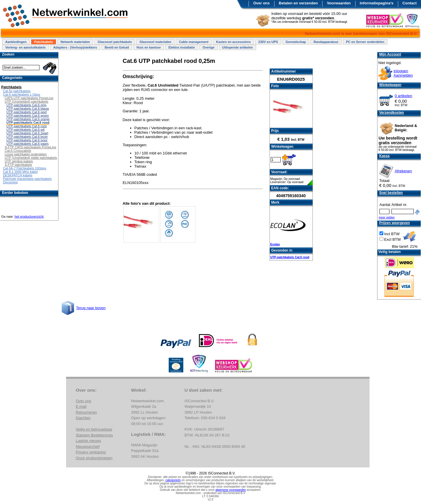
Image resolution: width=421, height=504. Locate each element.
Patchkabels (44, 42)
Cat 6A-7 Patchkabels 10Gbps (25, 168)
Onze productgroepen (94, 458)
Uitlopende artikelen (238, 47)
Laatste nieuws (88, 441)
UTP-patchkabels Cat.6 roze (27, 126)
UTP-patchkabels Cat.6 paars (27, 144)
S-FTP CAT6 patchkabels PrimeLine (30, 147)
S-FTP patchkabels (18, 165)
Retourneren (86, 412)
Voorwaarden (339, 3)
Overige (209, 47)
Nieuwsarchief (88, 447)
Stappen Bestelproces (94, 435)
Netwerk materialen (75, 42)
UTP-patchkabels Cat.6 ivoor (27, 140)
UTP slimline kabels (19, 161)
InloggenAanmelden (403, 73)
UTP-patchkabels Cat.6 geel (27, 112)
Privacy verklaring (91, 452)
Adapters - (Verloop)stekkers (75, 47)
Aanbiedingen (16, 42)
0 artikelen (403, 96)
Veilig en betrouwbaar (94, 429)
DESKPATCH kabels (18, 175)
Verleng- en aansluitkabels (25, 47)
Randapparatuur (326, 42)
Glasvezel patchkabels (115, 42)
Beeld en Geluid (117, 47)
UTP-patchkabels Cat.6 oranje (28, 119)
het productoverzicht (29, 216)
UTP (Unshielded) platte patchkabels (31, 158)
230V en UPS (268, 42)
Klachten (83, 418)
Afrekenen (403, 171)
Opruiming (10, 182)
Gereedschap (296, 42)
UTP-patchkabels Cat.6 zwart (27, 133)
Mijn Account (390, 54)
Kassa (384, 156)
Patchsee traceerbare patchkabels (27, 179)
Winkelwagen (390, 85)
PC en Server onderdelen (365, 42)
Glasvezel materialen (155, 42)
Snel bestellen (391, 193)
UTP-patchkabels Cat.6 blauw (28, 109)
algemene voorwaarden (231, 490)
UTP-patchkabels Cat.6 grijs (26, 105)
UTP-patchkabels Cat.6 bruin (27, 137)
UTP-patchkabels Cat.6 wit (25, 130)
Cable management (194, 42)
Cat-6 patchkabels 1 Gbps (21, 94)
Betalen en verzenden (299, 3)
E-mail (81, 406)
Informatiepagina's (377, 3)
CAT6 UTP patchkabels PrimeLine (29, 98)
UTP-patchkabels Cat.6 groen (28, 116)
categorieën (173, 480)
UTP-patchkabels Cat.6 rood (290, 257)
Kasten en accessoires (233, 42)
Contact (410, 3)
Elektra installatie (182, 47)
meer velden (387, 217)
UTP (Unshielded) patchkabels (26, 102)
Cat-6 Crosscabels (18, 151)
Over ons (261, 3)
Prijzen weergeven (395, 223)
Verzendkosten (392, 113)
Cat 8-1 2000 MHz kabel (20, 172)
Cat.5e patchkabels (17, 91)
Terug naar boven (91, 308)
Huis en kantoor (149, 47)
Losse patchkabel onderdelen (26, 154)
